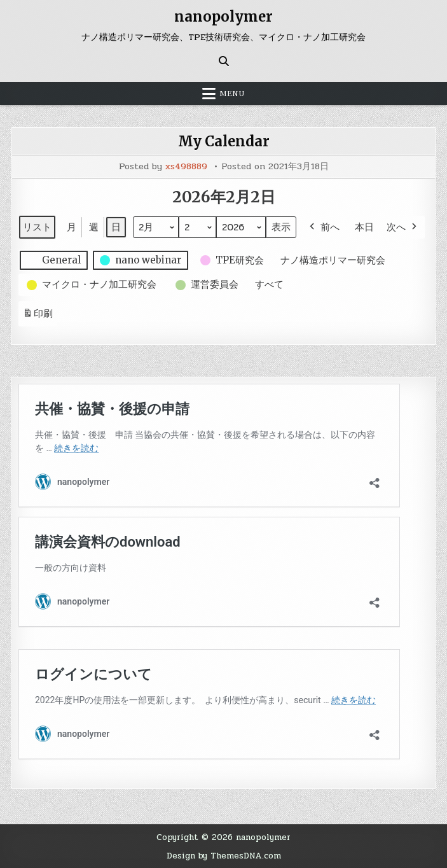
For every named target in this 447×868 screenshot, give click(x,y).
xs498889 (186, 167)
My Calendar (224, 141)
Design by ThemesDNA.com (224, 856)
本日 (364, 227)
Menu (232, 94)
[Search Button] (224, 61)
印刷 (38, 316)
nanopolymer (223, 17)
